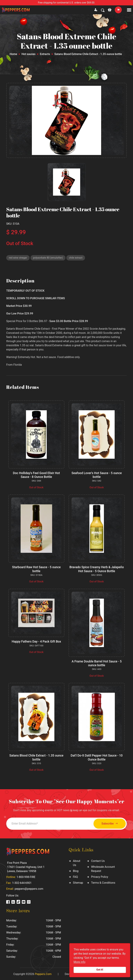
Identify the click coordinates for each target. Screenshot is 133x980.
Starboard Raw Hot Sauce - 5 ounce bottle (36, 569)
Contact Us (98, 860)
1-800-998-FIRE (26, 876)
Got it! (100, 970)
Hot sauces (28, 54)
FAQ (75, 876)
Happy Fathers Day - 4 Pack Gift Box (36, 641)
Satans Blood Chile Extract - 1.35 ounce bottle (36, 757)
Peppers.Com (43, 974)
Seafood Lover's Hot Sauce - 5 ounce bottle (97, 475)
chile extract (78, 258)
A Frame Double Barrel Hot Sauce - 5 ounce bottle (97, 663)
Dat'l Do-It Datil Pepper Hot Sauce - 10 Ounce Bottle (97, 757)
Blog (76, 870)
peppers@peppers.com (29, 888)
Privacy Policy (100, 876)
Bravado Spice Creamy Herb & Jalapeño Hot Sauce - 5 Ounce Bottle (97, 569)
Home (13, 54)
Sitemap (78, 882)
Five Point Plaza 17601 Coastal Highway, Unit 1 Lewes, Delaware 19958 (26, 866)
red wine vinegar (18, 258)
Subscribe (108, 823)
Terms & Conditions (103, 882)
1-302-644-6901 (22, 882)
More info (79, 962)
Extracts (45, 54)
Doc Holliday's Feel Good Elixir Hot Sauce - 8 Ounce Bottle (36, 475)
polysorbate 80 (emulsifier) (49, 258)
